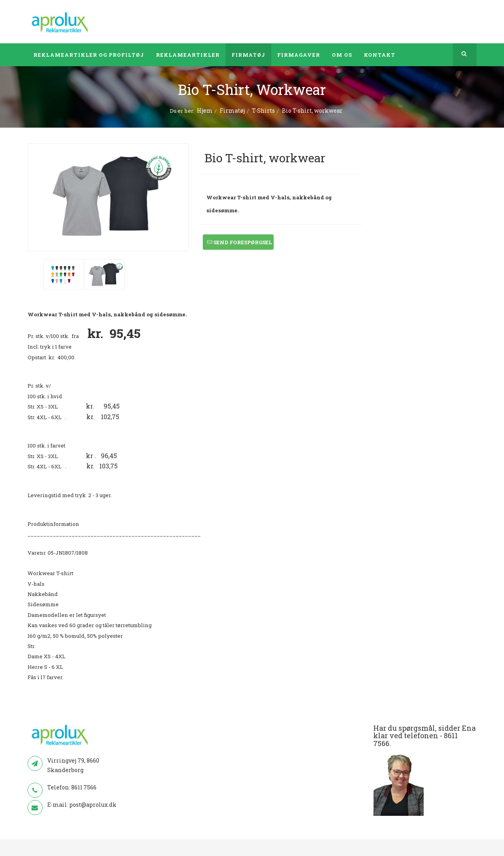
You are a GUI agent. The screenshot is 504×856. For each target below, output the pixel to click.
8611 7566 (84, 787)
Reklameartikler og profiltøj (89, 55)
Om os (342, 55)
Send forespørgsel (240, 242)
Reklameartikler (188, 55)
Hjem (205, 110)
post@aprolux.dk (93, 805)
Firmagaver (299, 55)
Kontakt (380, 55)
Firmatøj (248, 55)
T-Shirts (263, 110)
